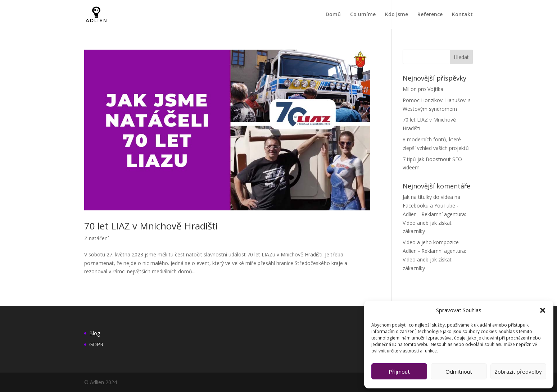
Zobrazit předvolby (518, 372)
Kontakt (462, 15)
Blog (95, 333)
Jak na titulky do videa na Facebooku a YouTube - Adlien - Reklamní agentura (434, 206)
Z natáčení (96, 238)
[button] (543, 310)
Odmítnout (459, 372)
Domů (333, 15)
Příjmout (399, 372)
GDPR (96, 344)
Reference (430, 15)
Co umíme (363, 15)
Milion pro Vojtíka (423, 89)
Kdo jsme (397, 15)
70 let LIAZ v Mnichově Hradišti (151, 226)
